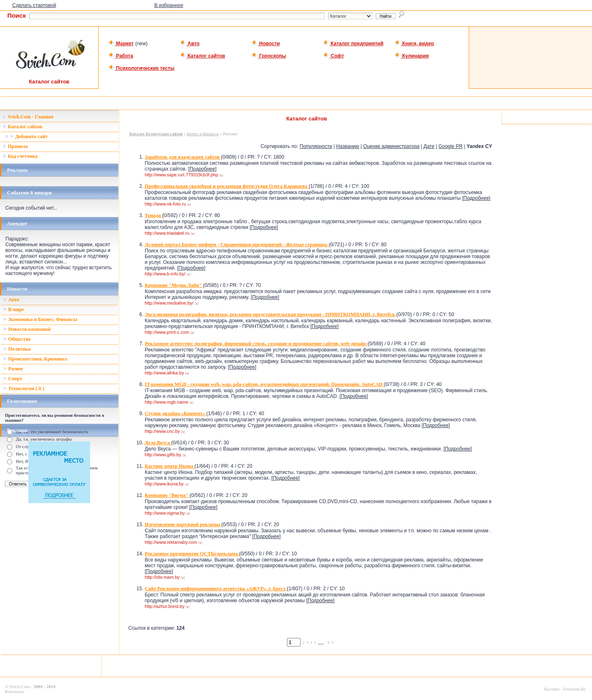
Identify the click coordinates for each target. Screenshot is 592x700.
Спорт (13, 379)
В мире (14, 310)
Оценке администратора (392, 146)
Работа (121, 56)
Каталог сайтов (202, 56)
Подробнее (202, 169)
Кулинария (412, 56)
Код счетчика (20, 156)
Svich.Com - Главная (28, 117)
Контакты (14, 691)
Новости (266, 44)
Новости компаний (27, 329)
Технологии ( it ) (24, 388)
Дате (429, 146)
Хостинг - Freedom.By (565, 689)
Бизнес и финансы (203, 134)
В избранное (169, 5)
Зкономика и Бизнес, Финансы (40, 319)
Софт (334, 56)
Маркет (121, 44)
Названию (348, 146)
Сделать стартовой (34, 5)
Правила (15, 146)
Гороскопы (269, 56)
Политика (17, 349)
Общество (17, 339)
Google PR (450, 146)
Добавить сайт (27, 136)
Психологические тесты (141, 68)
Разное (13, 369)
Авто (190, 44)
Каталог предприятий (353, 44)
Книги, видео (414, 44)
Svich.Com (20, 686)
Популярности (316, 146)
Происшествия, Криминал (35, 359)
